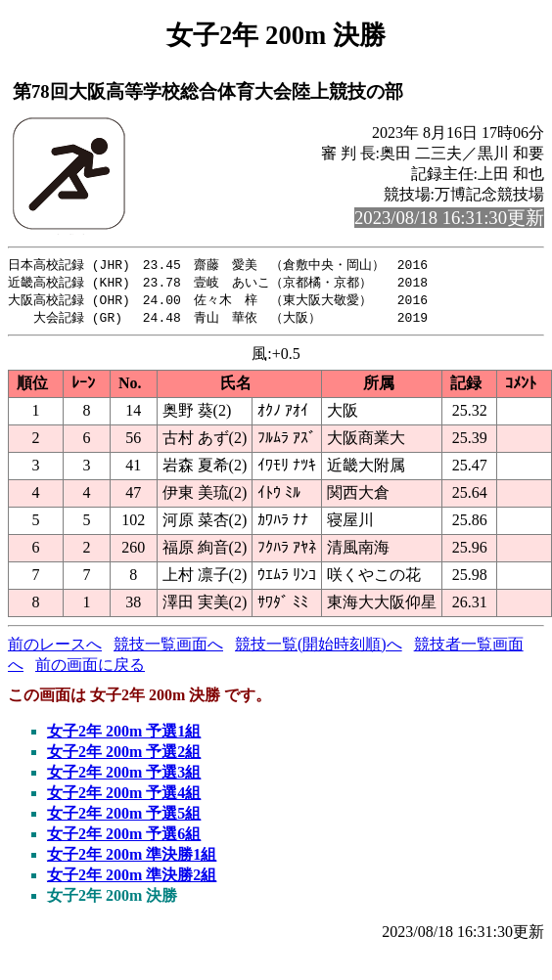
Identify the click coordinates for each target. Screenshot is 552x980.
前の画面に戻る (90, 668)
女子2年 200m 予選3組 (124, 776)
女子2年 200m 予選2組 (124, 756)
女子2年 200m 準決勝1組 (132, 858)
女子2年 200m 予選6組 (124, 838)
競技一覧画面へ (168, 648)
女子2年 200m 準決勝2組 (132, 879)
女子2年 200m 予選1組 (124, 735)
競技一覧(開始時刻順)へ (319, 648)
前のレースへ (55, 648)
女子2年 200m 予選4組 (124, 797)
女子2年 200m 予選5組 (124, 817)
